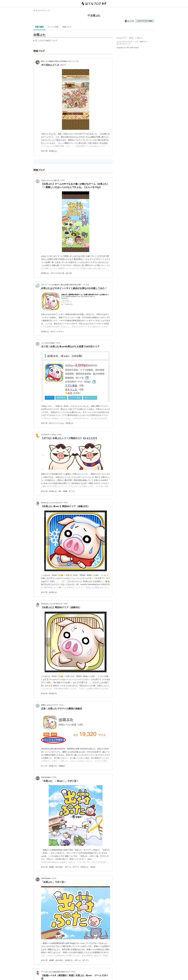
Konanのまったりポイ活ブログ (52, 503)
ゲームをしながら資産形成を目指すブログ (56, 972)
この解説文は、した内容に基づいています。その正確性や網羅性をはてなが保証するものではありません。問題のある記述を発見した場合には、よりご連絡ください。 (45, 41)
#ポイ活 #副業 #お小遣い (52, 867)
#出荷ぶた (53, 151)
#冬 (60, 491)
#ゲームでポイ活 (57, 273)
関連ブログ (67, 27)
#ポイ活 (44, 151)
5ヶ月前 (76, 61)
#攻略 (65, 491)
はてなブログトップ (124, 44)
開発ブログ (144, 42)
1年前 (63, 180)
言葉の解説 (39, 27)
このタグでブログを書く (145, 21)
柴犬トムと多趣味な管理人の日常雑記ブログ (56, 61)
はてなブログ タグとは (124, 42)
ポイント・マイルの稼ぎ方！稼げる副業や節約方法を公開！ (62, 285)
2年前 (58, 343)
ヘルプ (136, 42)
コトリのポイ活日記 (48, 343)
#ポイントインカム (57, 423)
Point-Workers (46, 777)
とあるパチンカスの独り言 (50, 180)
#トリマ (44, 766)
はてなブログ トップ (42, 10)
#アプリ (72, 491)
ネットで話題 (53, 27)
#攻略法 (62, 766)
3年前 (60, 435)
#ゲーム (68, 867)
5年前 (54, 777)
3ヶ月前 (86, 285)
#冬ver (93, 867)
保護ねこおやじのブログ (49, 705)
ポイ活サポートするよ (49, 435)
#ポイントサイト (57, 332)
